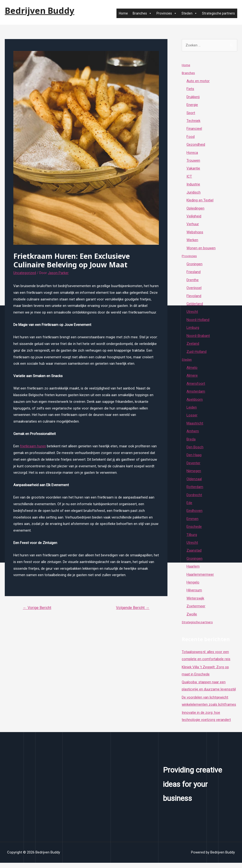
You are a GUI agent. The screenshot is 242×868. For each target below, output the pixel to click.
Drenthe (193, 282)
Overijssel (194, 290)
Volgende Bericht (133, 608)
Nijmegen (194, 475)
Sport (191, 113)
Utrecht (192, 314)
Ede (189, 507)
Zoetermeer (196, 611)
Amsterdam (196, 394)
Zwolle (192, 619)
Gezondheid (196, 145)
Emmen (192, 523)
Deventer (193, 467)
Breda (191, 443)
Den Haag (194, 459)
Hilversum (194, 595)
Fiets (190, 89)
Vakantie (193, 169)
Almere (192, 378)
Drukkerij (193, 97)
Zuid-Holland (197, 354)
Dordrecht (194, 499)
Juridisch (194, 194)
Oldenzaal (194, 483)
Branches (142, 13)
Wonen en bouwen (201, 250)
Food (191, 137)
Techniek (193, 121)
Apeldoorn (195, 402)
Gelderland (195, 306)
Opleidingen (195, 210)
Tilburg (192, 539)
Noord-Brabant (198, 338)
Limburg (193, 330)
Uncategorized (25, 273)
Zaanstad (194, 555)
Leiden (192, 410)
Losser (192, 419)
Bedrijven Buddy (40, 11)
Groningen (194, 266)
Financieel (194, 129)
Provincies (167, 13)
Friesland (194, 274)
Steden (189, 13)
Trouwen (193, 161)
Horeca (192, 153)
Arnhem (193, 434)
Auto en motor (198, 81)
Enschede (194, 531)
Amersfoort (196, 386)
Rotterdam (195, 491)
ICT (189, 177)
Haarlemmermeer (200, 579)
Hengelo (193, 587)
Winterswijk (195, 603)
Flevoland (194, 298)
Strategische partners (218, 13)
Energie (192, 105)
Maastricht (195, 426)
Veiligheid (194, 218)
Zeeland (193, 346)
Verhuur (193, 226)
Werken (192, 242)
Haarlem (193, 571)
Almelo (192, 370)
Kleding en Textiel (200, 201)
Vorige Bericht (37, 608)
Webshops (195, 234)
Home (123, 13)
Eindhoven (194, 515)
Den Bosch (195, 451)
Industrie (193, 185)
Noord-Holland (198, 322)
